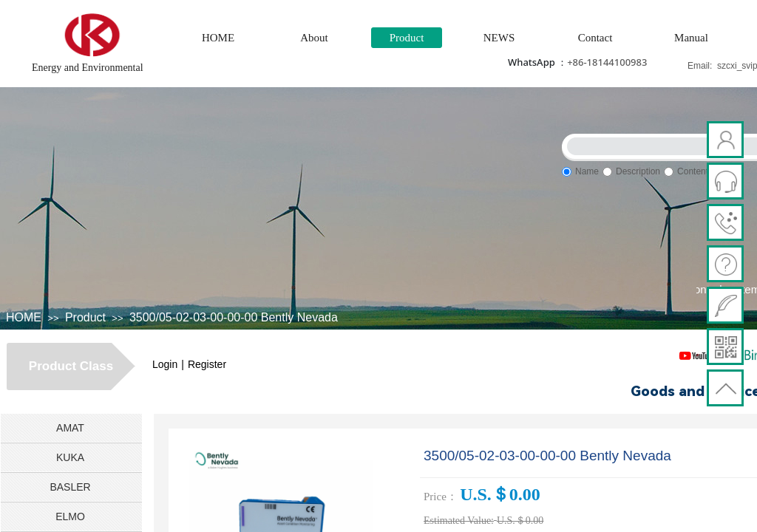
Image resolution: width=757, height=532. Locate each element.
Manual (691, 38)
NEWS (499, 38)
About (314, 38)
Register (207, 364)
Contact (595, 38)
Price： (441, 497)
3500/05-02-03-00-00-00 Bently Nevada (234, 317)
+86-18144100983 (607, 62)
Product (407, 38)
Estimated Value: (459, 521)
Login (165, 364)
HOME (218, 38)
